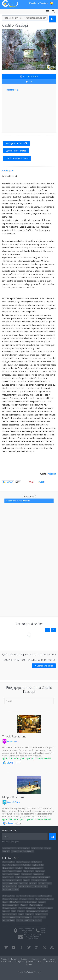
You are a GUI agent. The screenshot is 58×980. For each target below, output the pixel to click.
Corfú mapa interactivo (34, 868)
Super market (39, 917)
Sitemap (29, 964)
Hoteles (6, 851)
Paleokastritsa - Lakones (40, 877)
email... (7, 837)
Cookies (24, 959)
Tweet (41, 482)
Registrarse (43, 3)
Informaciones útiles (11, 848)
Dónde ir (19, 868)
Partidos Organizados (27, 908)
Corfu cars (40, 871)
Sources (35, 959)
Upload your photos (16, 151)
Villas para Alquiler (26, 851)
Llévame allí (29, 496)
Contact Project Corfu (33, 935)
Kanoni (26, 880)
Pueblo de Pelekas (39, 880)
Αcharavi (24, 883)
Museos (47, 848)
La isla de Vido (9, 896)
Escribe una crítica (44, 666)
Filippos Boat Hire (13, 797)
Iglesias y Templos (10, 899)
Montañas (14, 902)
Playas (14, 851)
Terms (14, 959)
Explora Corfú (38, 865)
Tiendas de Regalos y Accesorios (29, 920)
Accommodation (29, 76)
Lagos (5, 902)
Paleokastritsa (8, 880)
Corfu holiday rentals (11, 874)
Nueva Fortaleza (45, 883)
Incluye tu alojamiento (25, 961)
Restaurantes (10, 741)
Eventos (6, 911)
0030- (43, 929)
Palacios (23, 899)
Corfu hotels (29, 871)
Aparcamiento (9, 920)
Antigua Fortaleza (10, 886)
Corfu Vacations (23, 862)
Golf (14, 911)
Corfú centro (27, 874)
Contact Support (33, 937)
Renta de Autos (9, 917)
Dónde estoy (8, 868)
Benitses (33, 883)
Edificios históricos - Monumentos (38, 896)
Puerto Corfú (8, 877)
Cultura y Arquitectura (44, 899)
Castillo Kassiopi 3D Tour (17, 158)
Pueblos (24, 905)
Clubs (21, 914)
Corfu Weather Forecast (12, 871)
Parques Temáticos (45, 908)
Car (29, 82)
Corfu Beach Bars (10, 914)
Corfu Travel (36, 862)
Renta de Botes (11, 802)
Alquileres (25, 848)
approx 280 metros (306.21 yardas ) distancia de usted (27, 819)
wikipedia (52, 474)
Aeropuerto (39, 874)
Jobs (44, 959)
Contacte (50, 961)
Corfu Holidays (9, 862)
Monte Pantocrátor (10, 883)
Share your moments (16, 143)
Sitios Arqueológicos (11, 905)
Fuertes (20, 896)
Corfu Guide (25, 865)
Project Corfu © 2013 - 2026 (29, 972)
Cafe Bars (29, 914)
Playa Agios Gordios (11, 889)
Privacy (4, 959)
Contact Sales (33, 939)
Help (40, 961)
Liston (19, 880)
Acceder (32, 3)
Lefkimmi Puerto (22, 877)
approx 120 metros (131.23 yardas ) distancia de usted (27, 758)
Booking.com (12, 90)
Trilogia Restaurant (14, 736)
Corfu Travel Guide (10, 865)
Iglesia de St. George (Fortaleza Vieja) (33, 886)
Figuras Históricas (10, 908)
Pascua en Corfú (36, 905)
